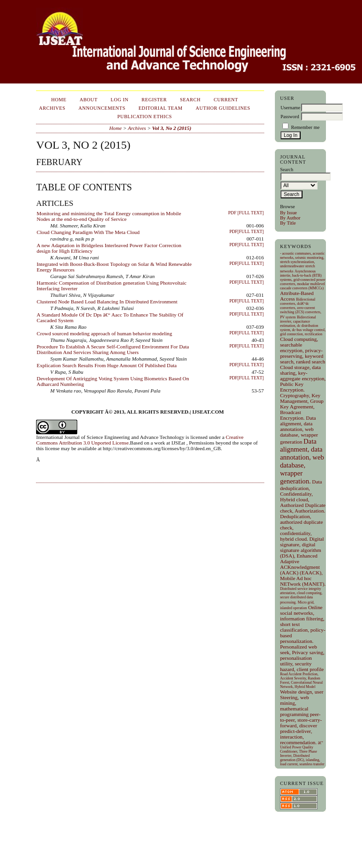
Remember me (305, 127)
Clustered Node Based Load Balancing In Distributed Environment (107, 302)
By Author (290, 218)
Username (290, 108)
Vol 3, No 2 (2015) (172, 128)
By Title (288, 223)
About (89, 100)
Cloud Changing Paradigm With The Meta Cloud (88, 232)
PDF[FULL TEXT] (247, 232)
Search (190, 100)
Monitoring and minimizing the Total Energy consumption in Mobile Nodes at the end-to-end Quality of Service (109, 216)
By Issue (288, 213)
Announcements (102, 108)
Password (290, 117)
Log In (119, 100)
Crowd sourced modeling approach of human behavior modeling (104, 333)
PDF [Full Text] (246, 213)
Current (226, 100)
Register (154, 100)
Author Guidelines (223, 108)
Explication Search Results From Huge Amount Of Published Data (107, 365)
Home (59, 100)
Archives (52, 108)
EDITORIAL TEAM (161, 108)
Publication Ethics (145, 117)
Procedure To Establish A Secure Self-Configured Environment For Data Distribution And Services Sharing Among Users (113, 349)
